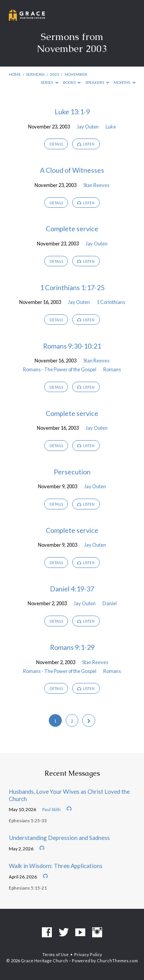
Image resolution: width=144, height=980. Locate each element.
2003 (55, 74)
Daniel (110, 603)
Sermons (35, 74)
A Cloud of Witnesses (72, 170)
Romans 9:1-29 (72, 647)
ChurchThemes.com (117, 961)
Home (15, 74)
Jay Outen (88, 127)
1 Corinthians (111, 302)
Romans (112, 369)
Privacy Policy (88, 954)
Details (56, 144)
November (76, 74)
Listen (86, 144)
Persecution (72, 472)
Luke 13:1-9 (72, 112)
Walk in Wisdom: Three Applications (56, 866)
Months (125, 82)
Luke (111, 127)
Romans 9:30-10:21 (72, 346)
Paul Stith (51, 809)
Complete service (72, 229)
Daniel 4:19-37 (72, 589)
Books (72, 82)
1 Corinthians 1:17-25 (72, 287)
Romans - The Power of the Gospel (60, 369)
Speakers (97, 82)
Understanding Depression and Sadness (59, 838)
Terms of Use (55, 954)
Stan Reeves (96, 185)
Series (50, 82)
